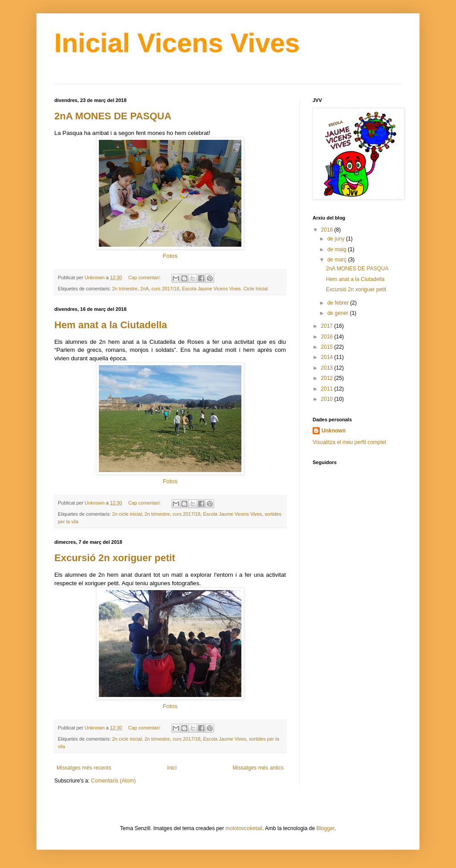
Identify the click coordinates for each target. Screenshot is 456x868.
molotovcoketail (244, 828)
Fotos (170, 256)
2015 (328, 347)
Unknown (334, 431)
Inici (172, 768)
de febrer (339, 303)
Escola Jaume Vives (225, 739)
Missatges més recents (84, 768)
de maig (338, 249)
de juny (337, 239)
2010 (328, 399)
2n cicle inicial (127, 514)
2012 (328, 378)
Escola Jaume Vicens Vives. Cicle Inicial (225, 289)
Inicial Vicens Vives (177, 43)
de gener (339, 313)
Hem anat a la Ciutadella (111, 325)
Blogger (325, 828)
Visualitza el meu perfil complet (349, 442)
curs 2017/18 (165, 289)
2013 (328, 368)
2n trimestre (125, 289)
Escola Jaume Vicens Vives (232, 514)
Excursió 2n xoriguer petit (115, 558)
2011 (328, 389)
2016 (328, 337)
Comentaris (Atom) (113, 781)
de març (338, 260)
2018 (328, 230)
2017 (328, 326)
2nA (145, 289)
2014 (328, 357)
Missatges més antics (258, 768)
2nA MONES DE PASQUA (113, 116)
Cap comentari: (145, 277)
